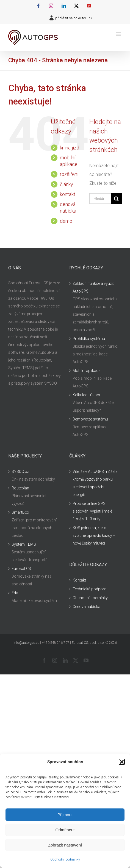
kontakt (68, 194)
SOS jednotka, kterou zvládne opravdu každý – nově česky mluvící (94, 535)
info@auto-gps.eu (26, 643)
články (67, 184)
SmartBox (20, 512)
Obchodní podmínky (65, 859)
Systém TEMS (24, 544)
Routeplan (20, 488)
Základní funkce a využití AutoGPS (94, 287)
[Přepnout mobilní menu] (119, 34)
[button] (122, 762)
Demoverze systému (90, 419)
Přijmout (65, 815)
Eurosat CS (21, 569)
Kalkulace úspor (87, 395)
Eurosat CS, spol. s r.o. (88, 643)
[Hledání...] (100, 199)
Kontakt (79, 580)
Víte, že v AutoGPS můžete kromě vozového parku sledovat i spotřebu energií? (95, 483)
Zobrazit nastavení (65, 845)
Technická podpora (89, 589)
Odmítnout (65, 830)
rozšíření (69, 174)
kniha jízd (70, 148)
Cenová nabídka (86, 607)
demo (66, 221)
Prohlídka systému (89, 339)
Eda (15, 593)
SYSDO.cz (20, 471)
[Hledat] (117, 199)
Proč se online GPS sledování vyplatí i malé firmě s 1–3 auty (92, 511)
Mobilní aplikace (86, 371)
